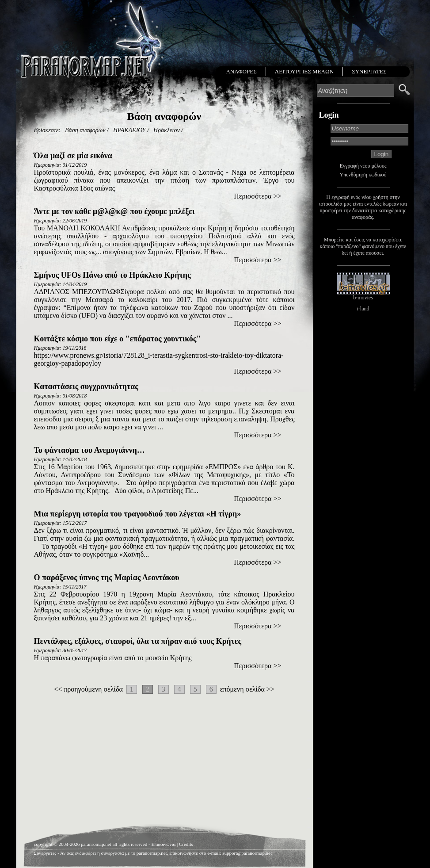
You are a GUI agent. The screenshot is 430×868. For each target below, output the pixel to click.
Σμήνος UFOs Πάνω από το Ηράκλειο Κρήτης (112, 275)
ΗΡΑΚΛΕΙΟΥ (129, 130)
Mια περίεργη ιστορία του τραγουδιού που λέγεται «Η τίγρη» (138, 514)
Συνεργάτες (45, 853)
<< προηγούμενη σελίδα (88, 689)
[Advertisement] (164, 757)
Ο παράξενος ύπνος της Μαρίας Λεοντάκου (107, 577)
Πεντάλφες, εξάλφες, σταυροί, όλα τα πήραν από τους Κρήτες (138, 641)
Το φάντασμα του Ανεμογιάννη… (89, 450)
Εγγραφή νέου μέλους (363, 166)
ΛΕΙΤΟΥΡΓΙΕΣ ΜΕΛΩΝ (304, 71)
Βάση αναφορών (85, 130)
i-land (363, 309)
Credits (186, 844)
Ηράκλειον (167, 130)
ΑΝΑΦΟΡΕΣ (241, 71)
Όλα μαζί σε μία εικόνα (73, 156)
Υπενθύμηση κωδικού (363, 175)
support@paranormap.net (247, 853)
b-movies (363, 298)
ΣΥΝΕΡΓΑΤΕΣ (369, 71)
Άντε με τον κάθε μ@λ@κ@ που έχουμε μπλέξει (114, 211)
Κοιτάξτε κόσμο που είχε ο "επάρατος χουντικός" (118, 339)
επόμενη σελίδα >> (247, 689)
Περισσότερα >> (257, 196)
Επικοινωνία (163, 844)
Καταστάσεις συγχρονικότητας (86, 386)
